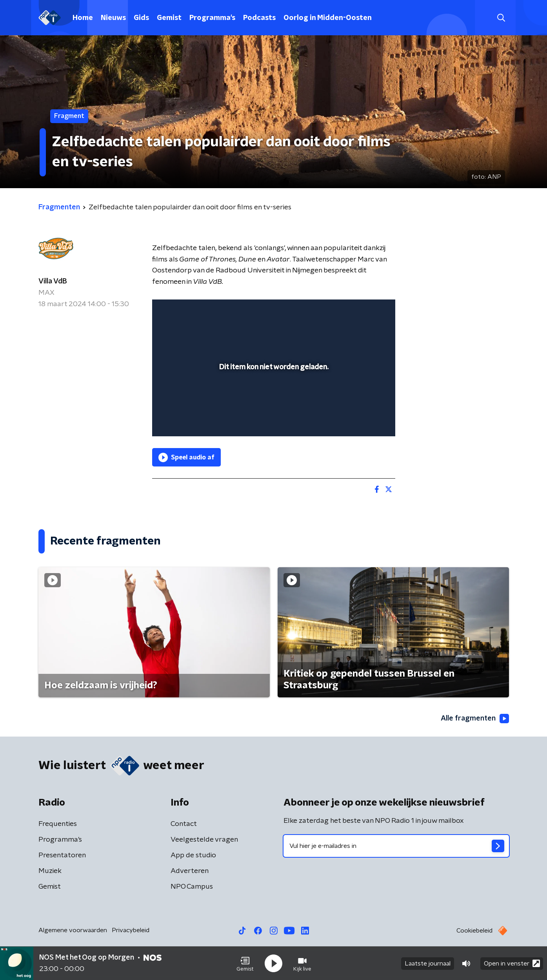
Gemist (169, 18)
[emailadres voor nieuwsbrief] (396, 846)
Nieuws (113, 18)
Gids (141, 18)
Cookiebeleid (474, 931)
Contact (184, 824)
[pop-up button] (360, 419)
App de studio (193, 855)
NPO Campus (192, 887)
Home (83, 18)
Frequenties (58, 824)
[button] (245, 964)
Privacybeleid (131, 930)
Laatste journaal (428, 964)
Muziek (50, 871)
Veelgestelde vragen (204, 840)
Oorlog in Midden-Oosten (328, 18)
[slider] (273, 398)
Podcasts (259, 18)
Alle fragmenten (475, 719)
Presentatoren (62, 855)
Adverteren (190, 871)
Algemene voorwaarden (73, 930)
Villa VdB (53, 281)
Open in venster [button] (512, 963)
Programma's (212, 18)
